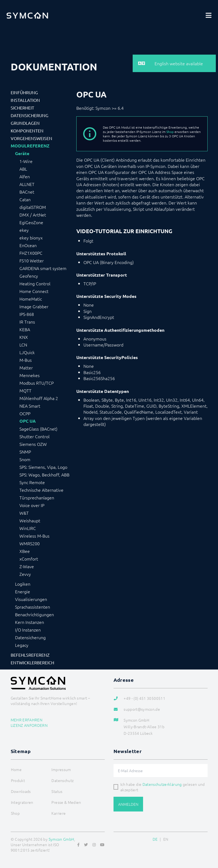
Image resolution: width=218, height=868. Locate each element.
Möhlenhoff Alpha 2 (39, 398)
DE (155, 839)
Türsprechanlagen (37, 497)
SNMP (25, 452)
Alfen (25, 176)
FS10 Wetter (32, 260)
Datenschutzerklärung (162, 784)
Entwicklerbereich (32, 662)
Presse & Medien (66, 802)
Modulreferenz (30, 146)
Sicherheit (22, 108)
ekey (24, 230)
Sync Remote (32, 482)
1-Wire (26, 161)
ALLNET (27, 184)
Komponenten (27, 131)
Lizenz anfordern (29, 725)
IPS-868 (27, 314)
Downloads (21, 791)
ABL (23, 169)
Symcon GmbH (62, 839)
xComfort (29, 559)
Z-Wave (27, 566)
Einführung (24, 92)
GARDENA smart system (43, 268)
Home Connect (34, 291)
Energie (23, 591)
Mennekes (30, 375)
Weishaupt (30, 520)
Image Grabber (34, 306)
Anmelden (128, 804)
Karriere (59, 813)
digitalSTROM (33, 207)
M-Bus (26, 360)
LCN (23, 345)
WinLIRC (28, 528)
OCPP (25, 413)
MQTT (25, 390)
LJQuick (27, 352)
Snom (25, 459)
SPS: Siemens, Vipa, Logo (43, 467)
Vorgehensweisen (31, 138)
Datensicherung (30, 115)
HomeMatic (31, 299)
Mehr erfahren (27, 720)
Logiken (23, 584)
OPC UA (28, 421)
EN (166, 839)
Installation (25, 100)
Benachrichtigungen (34, 614)
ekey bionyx (31, 238)
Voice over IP (32, 505)
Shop (170, 132)
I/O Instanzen (28, 630)
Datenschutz (63, 780)
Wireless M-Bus (34, 536)
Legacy (22, 645)
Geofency (29, 276)
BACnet (27, 192)
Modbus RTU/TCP (37, 383)
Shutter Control (34, 436)
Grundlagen (25, 123)
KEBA (25, 329)
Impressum (61, 769)
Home (16, 769)
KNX (24, 337)
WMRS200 (30, 543)
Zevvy (25, 574)
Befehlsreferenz (30, 655)
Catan (25, 199)
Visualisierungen (31, 599)
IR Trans (27, 322)
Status (57, 791)
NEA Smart (30, 406)
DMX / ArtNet (33, 215)
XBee (25, 551)
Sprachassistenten (33, 607)
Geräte (22, 153)
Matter (26, 368)
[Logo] (27, 15)
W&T (24, 513)
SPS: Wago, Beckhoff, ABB (44, 475)
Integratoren (22, 802)
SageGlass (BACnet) (38, 429)
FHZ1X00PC (31, 253)
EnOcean (28, 245)
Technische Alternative (41, 490)
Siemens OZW (33, 444)
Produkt (18, 780)
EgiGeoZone (31, 222)
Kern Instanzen (30, 622)
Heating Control (35, 283)
